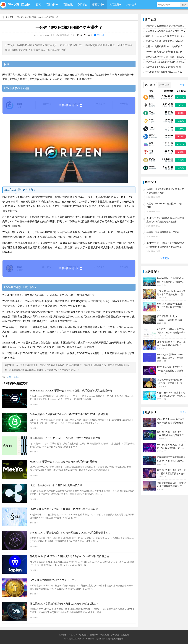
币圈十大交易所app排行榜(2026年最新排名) (167, 26)
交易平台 (82, 5)
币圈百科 (97, 5)
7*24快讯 (131, 5)
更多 (182, 85)
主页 (17, 17)
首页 (38, 5)
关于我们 (63, 635)
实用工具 (114, 5)
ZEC (16, 377)
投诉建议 (115, 635)
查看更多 (164, 258)
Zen (9, 377)
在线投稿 (125, 635)
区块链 (26, 5)
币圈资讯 (68, 5)
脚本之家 (13, 5)
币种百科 (32, 17)
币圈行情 (51, 5)
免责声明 (94, 635)
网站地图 (104, 635)
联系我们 (84, 635)
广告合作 (73, 635)
